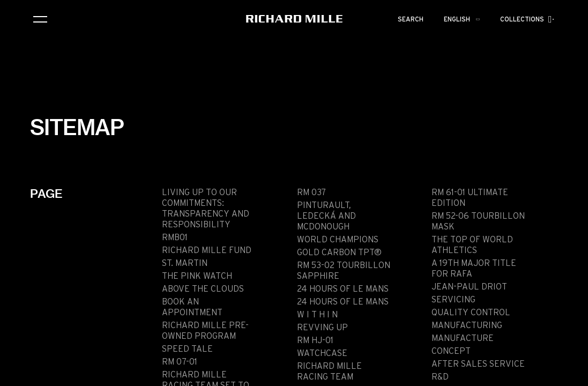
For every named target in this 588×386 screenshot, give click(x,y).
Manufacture (463, 338)
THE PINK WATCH (197, 276)
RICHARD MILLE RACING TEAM (329, 372)
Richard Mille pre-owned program (205, 331)
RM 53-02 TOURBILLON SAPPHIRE (344, 271)
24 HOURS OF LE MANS (343, 289)
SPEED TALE (187, 349)
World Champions (338, 240)
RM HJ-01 (315, 340)
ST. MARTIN (185, 263)
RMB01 (175, 237)
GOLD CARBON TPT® (339, 253)
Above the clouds (203, 289)
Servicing (453, 300)
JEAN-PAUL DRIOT (469, 287)
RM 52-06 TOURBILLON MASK (478, 221)
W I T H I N (317, 315)
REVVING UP (322, 328)
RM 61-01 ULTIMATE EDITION (470, 198)
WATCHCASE (322, 353)
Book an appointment (192, 307)
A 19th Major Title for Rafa (474, 269)
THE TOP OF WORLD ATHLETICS (472, 245)
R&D (440, 377)
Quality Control (471, 313)
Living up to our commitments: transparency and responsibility (206, 209)
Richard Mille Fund (207, 250)
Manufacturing (467, 325)
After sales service (478, 364)
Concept (451, 351)
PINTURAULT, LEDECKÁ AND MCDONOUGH (326, 216)
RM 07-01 (180, 362)
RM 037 (311, 192)
